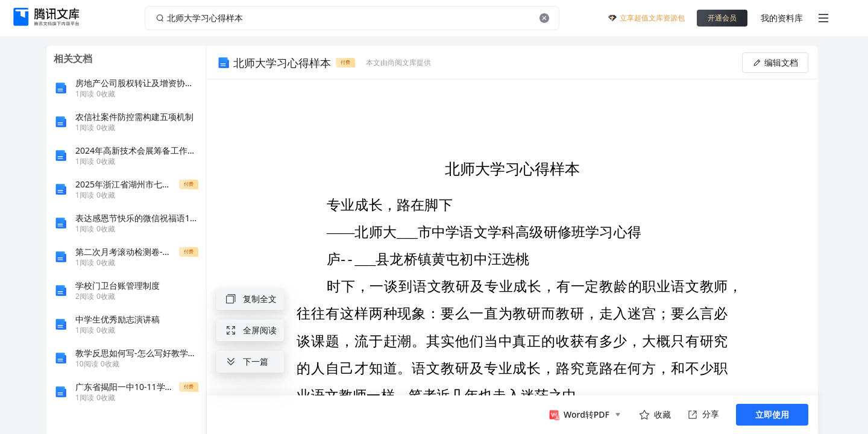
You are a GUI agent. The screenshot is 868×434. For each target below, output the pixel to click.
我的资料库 (782, 18)
